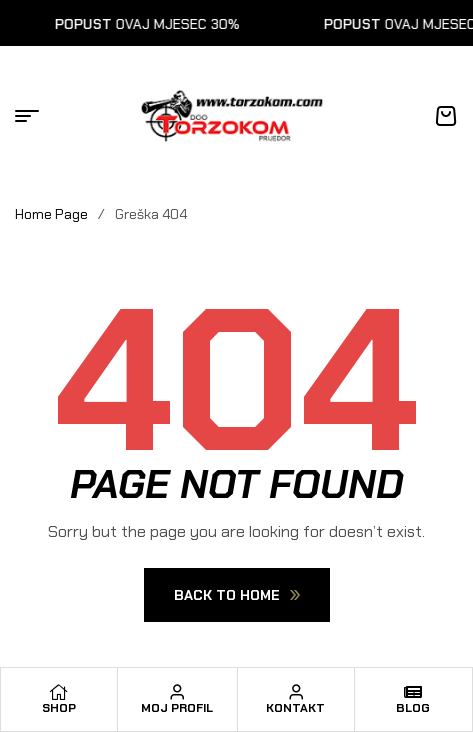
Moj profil (177, 708)
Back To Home (237, 595)
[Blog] (413, 692)
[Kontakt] (296, 692)
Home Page (51, 214)
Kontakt (295, 708)
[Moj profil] (177, 692)
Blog (413, 708)
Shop (59, 708)
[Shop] (59, 692)
